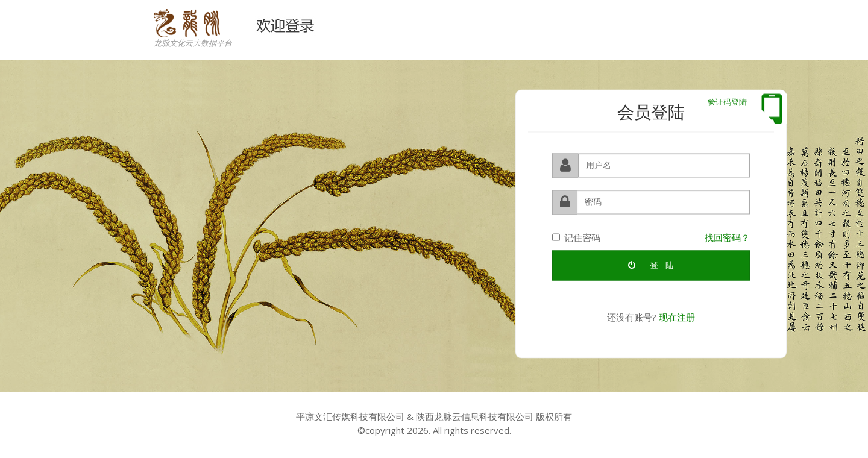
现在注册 (677, 317)
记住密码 (576, 237)
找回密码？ (727, 237)
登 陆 (651, 265)
